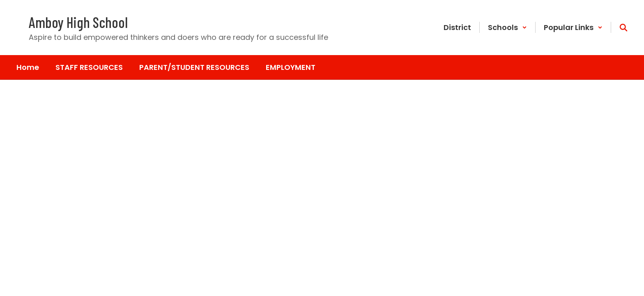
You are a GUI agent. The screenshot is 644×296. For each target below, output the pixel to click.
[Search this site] (623, 28)
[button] (507, 27)
